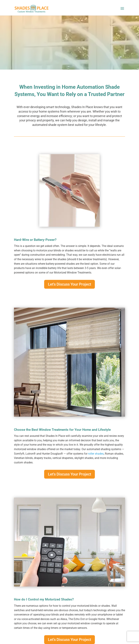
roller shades (96, 454)
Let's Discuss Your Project (69, 284)
